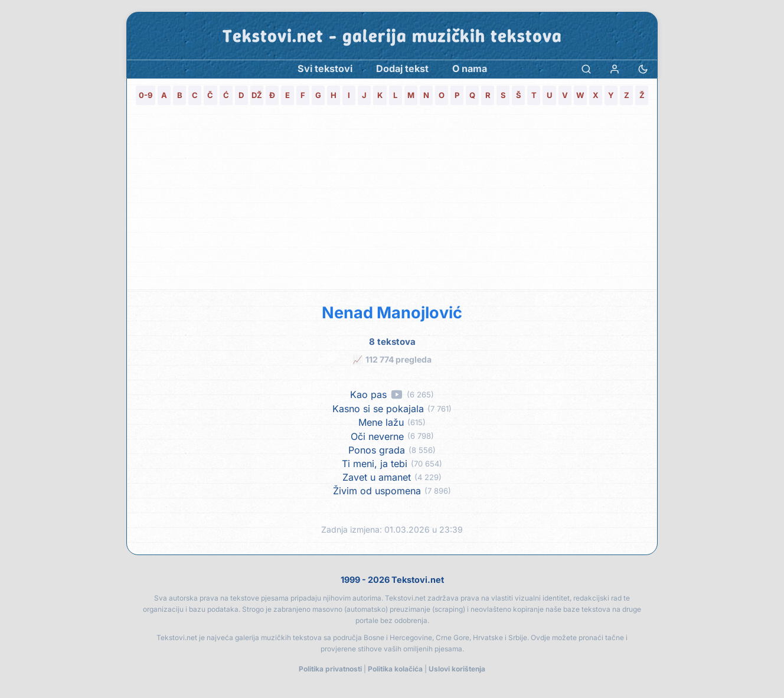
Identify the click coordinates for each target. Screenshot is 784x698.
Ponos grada (377, 450)
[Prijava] (615, 69)
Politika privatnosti (330, 669)
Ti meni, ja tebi (375, 464)
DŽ (257, 95)
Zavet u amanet (377, 477)
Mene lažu (381, 423)
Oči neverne (377, 437)
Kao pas (368, 395)
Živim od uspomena (377, 491)
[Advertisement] (392, 201)
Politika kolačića (395, 669)
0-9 (146, 95)
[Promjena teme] (643, 69)
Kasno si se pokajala (378, 409)
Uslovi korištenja (457, 669)
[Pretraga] (586, 69)
